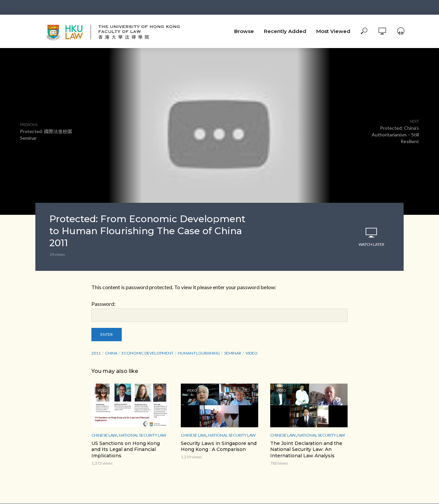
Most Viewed (333, 31)
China (111, 353)
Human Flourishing (199, 353)
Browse (244, 31)
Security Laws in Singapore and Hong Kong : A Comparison (219, 446)
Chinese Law (104, 435)
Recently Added (285, 31)
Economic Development (148, 353)
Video (252, 353)
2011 (96, 353)
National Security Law (142, 435)
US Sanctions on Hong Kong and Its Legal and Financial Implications (126, 450)
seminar (233, 353)
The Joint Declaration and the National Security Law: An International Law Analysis (306, 450)
